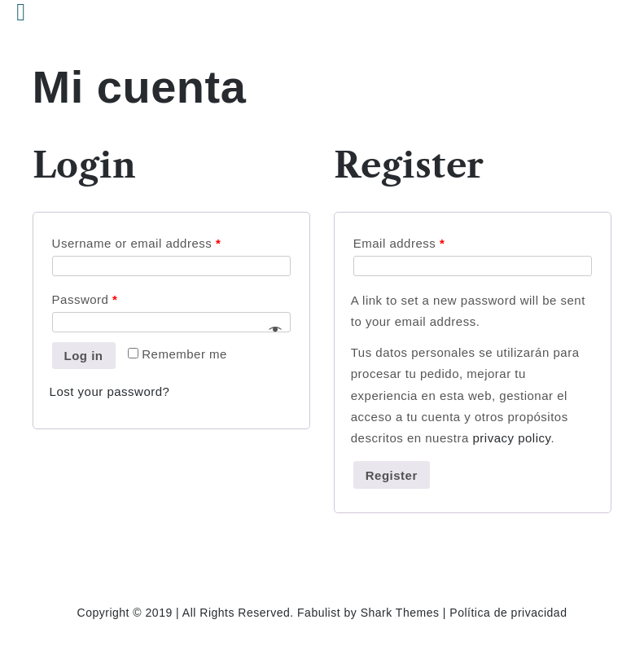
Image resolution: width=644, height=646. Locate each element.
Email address (399, 243)
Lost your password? (110, 391)
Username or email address (137, 243)
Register (392, 475)
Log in (84, 356)
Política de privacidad (508, 613)
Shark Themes (402, 613)
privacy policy (511, 438)
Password (85, 299)
